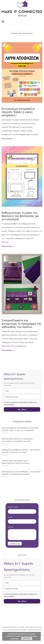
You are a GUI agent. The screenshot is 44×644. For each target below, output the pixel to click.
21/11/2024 (6, 105)
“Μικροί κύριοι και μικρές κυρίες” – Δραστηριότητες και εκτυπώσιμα (16, 462)
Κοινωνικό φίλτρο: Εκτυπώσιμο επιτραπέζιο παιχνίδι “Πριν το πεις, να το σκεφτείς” (20, 429)
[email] (22, 391)
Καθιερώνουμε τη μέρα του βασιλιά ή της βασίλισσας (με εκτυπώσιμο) (20, 216)
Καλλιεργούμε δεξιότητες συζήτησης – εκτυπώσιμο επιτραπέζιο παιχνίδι (18, 440)
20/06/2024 (6, 209)
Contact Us (15, 544)
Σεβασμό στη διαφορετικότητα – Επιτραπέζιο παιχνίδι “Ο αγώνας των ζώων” (21, 451)
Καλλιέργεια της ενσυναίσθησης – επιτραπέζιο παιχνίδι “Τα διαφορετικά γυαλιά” (21, 473)
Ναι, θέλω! (22, 409)
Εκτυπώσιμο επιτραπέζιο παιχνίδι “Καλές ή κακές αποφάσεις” (18, 112)
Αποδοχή (27, 638)
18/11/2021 (6, 317)
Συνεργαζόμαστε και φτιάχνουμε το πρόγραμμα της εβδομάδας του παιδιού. (22, 324)
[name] (22, 397)
